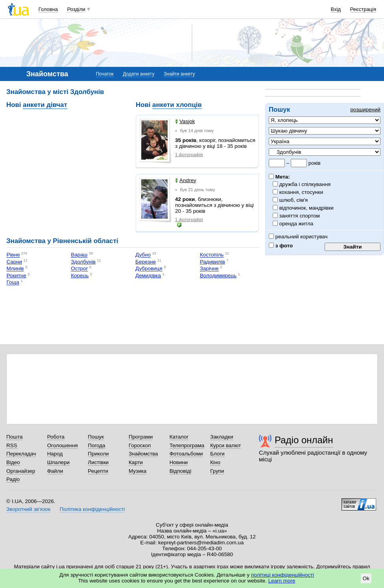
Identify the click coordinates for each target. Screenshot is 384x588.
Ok (366, 578)
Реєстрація (363, 9)
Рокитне (16, 276)
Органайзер (21, 471)
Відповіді (181, 471)
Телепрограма (187, 445)
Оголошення (63, 445)
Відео (13, 462)
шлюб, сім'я (294, 200)
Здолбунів (83, 262)
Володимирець (218, 276)
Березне (146, 262)
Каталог (179, 437)
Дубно (143, 255)
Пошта (14, 437)
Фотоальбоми (186, 454)
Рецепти (98, 471)
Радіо (13, 479)
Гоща (13, 283)
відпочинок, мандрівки (307, 208)
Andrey (186, 180)
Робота (56, 437)
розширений (365, 110)
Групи (217, 471)
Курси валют (225, 445)
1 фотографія (189, 155)
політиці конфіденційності (282, 575)
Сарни (14, 262)
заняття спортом (300, 216)
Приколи (98, 454)
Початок (105, 74)
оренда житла (296, 224)
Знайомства (143, 454)
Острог (79, 269)
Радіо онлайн (304, 440)
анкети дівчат (45, 105)
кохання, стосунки (301, 192)
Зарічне (209, 269)
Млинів (15, 269)
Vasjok (185, 121)
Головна (48, 9)
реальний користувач (298, 237)
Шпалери (58, 462)
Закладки (222, 437)
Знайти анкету (179, 74)
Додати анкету (138, 74)
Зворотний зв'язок (28, 509)
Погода (96, 445)
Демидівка (148, 276)
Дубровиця (149, 269)
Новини (179, 462)
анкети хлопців (177, 105)
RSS (12, 445)
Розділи (76, 9)
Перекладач (21, 454)
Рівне (13, 255)
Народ (55, 454)
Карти (136, 462)
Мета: (279, 177)
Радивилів (212, 262)
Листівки (98, 462)
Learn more (282, 581)
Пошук (96, 437)
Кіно (215, 462)
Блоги (217, 454)
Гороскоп (140, 445)
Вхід (336, 9)
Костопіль (212, 255)
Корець (80, 276)
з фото (281, 246)
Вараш (79, 255)
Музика (138, 471)
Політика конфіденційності (92, 509)
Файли (55, 471)
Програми (141, 437)
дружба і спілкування (305, 184)
